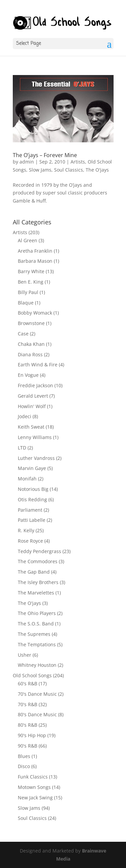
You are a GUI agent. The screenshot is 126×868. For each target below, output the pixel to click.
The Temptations (37, 644)
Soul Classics (69, 170)
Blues (24, 756)
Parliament (30, 510)
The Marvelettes (36, 593)
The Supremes (34, 634)
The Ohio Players (37, 613)
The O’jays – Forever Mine (45, 155)
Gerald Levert (33, 396)
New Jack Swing (35, 798)
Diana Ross (30, 354)
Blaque (26, 303)
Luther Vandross (36, 458)
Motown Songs (34, 787)
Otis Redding (32, 499)
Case (23, 334)
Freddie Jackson (35, 385)
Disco (24, 766)
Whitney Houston (37, 665)
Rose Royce (30, 541)
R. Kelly (26, 530)
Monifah (27, 479)
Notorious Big (33, 489)
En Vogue (28, 375)
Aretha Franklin (35, 251)
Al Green (28, 240)
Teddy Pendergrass (39, 551)
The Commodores (38, 561)
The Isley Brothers (38, 582)
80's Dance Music (37, 714)
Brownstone (31, 323)
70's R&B (28, 704)
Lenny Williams (35, 437)
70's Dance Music (37, 694)
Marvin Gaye (32, 468)
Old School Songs (32, 675)
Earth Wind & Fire (38, 365)
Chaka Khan (31, 344)
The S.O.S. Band (36, 624)
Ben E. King (31, 282)
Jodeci (25, 416)
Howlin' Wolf (32, 406)
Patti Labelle (32, 520)
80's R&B (28, 725)
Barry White (31, 271)
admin (27, 162)
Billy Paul (28, 292)
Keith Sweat (31, 427)
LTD (22, 448)
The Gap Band (34, 572)
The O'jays (97, 170)
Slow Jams (40, 170)
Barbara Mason (35, 261)
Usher (25, 655)
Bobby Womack (35, 313)
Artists (78, 162)
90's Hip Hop (32, 735)
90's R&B (28, 746)
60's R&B (28, 683)
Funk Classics (33, 777)
